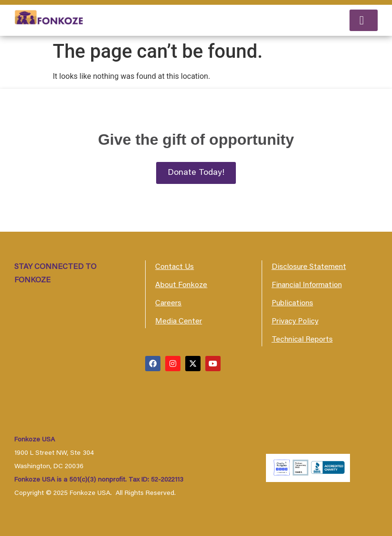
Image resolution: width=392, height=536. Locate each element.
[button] (364, 20)
